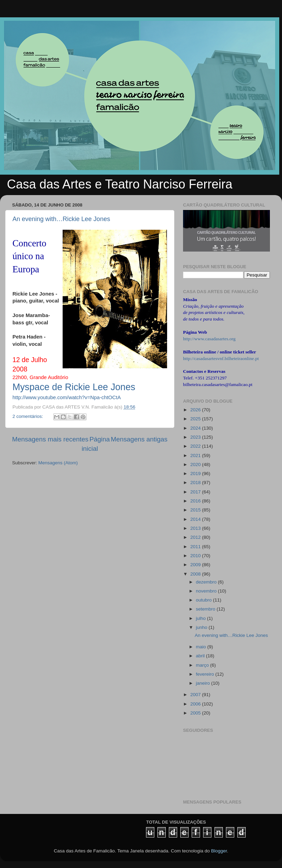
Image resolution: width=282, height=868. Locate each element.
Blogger (219, 851)
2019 (196, 474)
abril (201, 656)
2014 (196, 519)
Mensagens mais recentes (50, 439)
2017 (196, 492)
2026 (196, 410)
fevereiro (206, 674)
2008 (196, 574)
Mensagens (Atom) (58, 463)
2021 (196, 455)
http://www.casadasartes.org (209, 339)
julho (201, 618)
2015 (196, 510)
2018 (196, 483)
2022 (196, 446)
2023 (196, 437)
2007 (196, 695)
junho (202, 627)
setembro (206, 609)
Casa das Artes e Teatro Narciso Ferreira (120, 184)
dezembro (207, 582)
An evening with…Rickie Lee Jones (61, 219)
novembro (207, 591)
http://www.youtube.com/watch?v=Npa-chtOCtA (67, 397)
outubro (204, 600)
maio (202, 647)
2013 (196, 528)
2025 (196, 419)
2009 (196, 565)
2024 (196, 428)
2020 (196, 464)
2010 (196, 556)
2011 (196, 547)
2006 (196, 704)
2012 (196, 537)
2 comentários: (28, 416)
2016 (196, 501)
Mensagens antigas (139, 439)
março (203, 665)
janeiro (203, 683)
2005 (196, 713)
